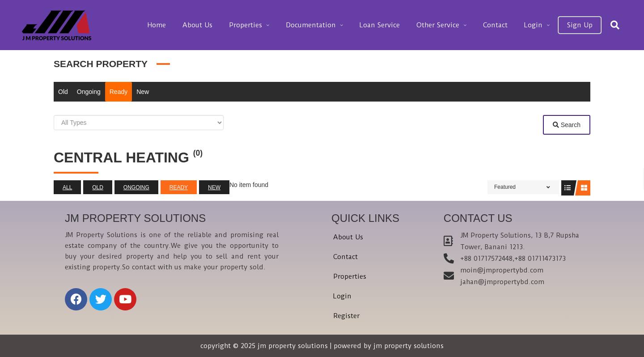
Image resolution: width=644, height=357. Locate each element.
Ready (119, 92)
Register (346, 316)
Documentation (333, 25)
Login (539, 25)
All (67, 187)
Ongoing (89, 92)
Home (191, 25)
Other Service (452, 25)
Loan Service (398, 25)
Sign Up (582, 25)
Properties (271, 25)
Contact (505, 25)
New (143, 92)
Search (567, 125)
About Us (227, 25)
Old (63, 92)
